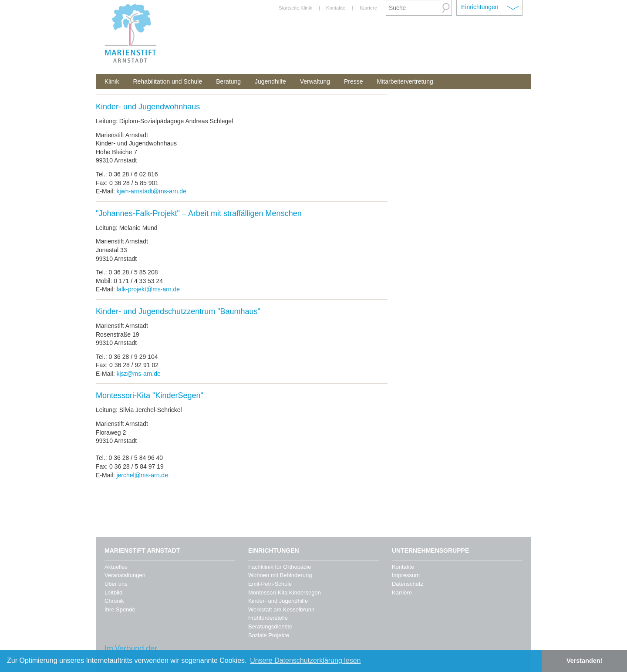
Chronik (114, 601)
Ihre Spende (120, 610)
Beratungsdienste (270, 626)
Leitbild (113, 593)
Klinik (112, 81)
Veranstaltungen (125, 575)
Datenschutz (408, 584)
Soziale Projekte (269, 635)
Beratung (228, 81)
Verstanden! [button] (584, 661)
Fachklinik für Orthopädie (280, 567)
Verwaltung (315, 81)
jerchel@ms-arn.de (142, 475)
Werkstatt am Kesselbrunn (281, 610)
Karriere (368, 8)
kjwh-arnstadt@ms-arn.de (151, 191)
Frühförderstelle (268, 618)
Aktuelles (116, 567)
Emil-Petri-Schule (270, 584)
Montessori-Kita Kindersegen (285, 593)
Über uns (116, 584)
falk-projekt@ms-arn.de (148, 289)
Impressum (406, 575)
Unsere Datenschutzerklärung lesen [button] (305, 660)
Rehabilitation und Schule (167, 81)
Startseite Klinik (295, 8)
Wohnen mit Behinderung (280, 575)
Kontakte (336, 8)
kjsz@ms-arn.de (138, 374)
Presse (354, 81)
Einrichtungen (480, 7)
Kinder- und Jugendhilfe (278, 601)
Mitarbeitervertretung (405, 81)
